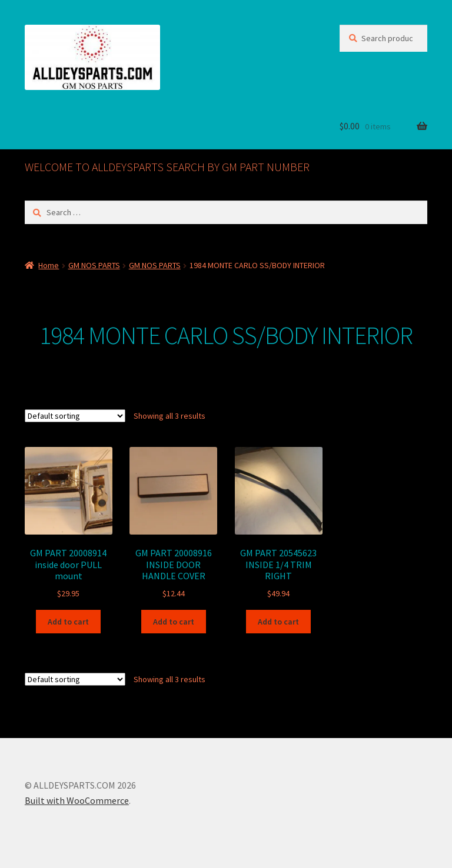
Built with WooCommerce (77, 800)
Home (49, 265)
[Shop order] (75, 416)
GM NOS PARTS (94, 265)
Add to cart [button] (68, 622)
